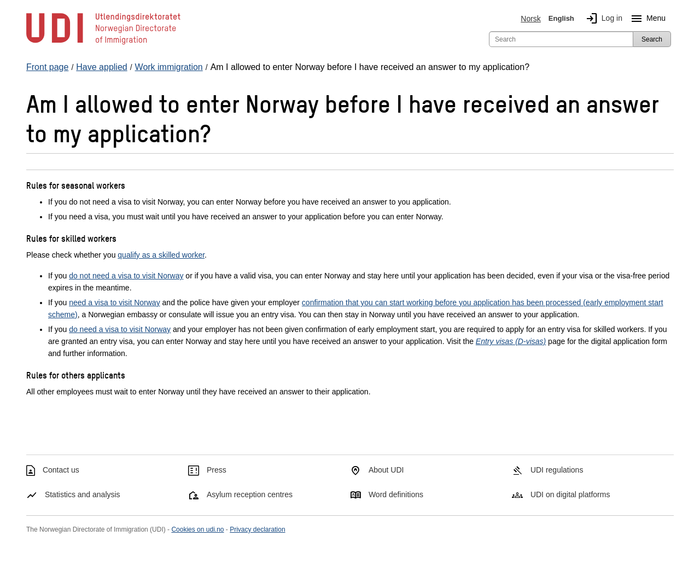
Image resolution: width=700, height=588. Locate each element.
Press (217, 470)
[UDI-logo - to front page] (103, 44)
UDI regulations (557, 470)
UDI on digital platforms (570, 494)
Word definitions (396, 494)
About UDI (386, 470)
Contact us (61, 470)
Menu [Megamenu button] (646, 19)
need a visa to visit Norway (115, 302)
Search (652, 39)
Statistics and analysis (83, 494)
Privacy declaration (257, 529)
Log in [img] (602, 19)
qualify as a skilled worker (161, 255)
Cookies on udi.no (197, 529)
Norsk (531, 19)
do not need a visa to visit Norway (126, 276)
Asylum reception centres (250, 494)
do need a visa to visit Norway (120, 329)
